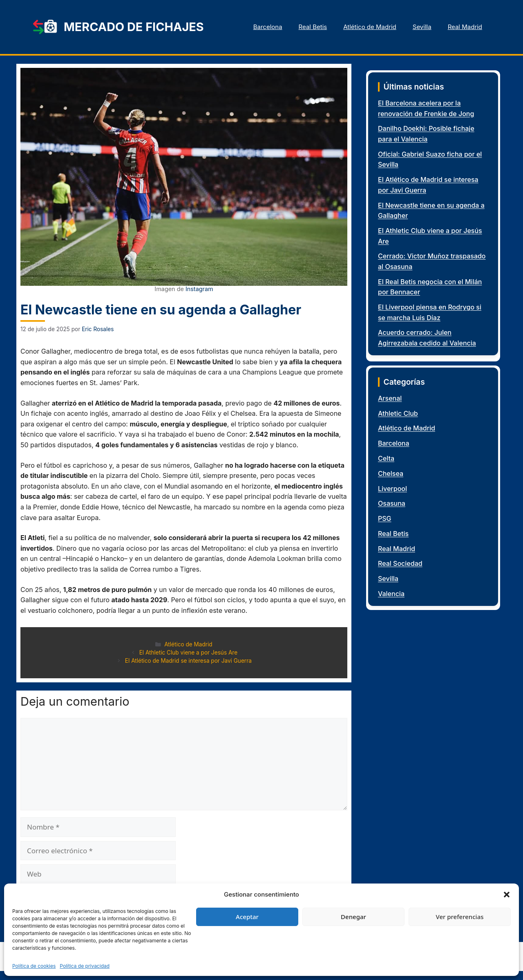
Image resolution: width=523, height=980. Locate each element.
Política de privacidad (85, 966)
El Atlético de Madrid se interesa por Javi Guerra (188, 661)
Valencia (391, 594)
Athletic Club (398, 413)
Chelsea (391, 473)
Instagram (199, 289)
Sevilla (422, 27)
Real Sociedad (400, 563)
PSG (385, 518)
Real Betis (313, 27)
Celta (386, 458)
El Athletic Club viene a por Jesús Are (188, 653)
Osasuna (392, 503)
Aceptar (247, 917)
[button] (507, 895)
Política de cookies (34, 966)
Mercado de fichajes (134, 27)
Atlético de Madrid (370, 27)
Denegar (353, 917)
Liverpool (392, 489)
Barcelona (268, 27)
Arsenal (390, 398)
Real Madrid (465, 27)
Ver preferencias (459, 917)
